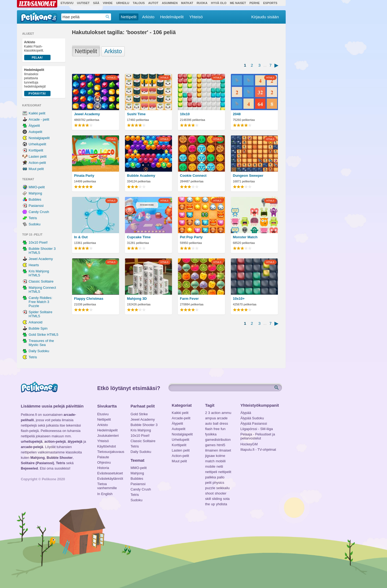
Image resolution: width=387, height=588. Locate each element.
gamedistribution (218, 440)
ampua (210, 418)
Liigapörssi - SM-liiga (257, 429)
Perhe (255, 3)
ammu (226, 413)
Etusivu (67, 3)
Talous (139, 3)
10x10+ (239, 299)
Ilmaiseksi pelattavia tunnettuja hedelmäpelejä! (37, 82)
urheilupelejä (32, 441)
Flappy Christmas (89, 299)
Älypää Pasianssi (254, 423)
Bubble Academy (141, 176)
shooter (221, 493)
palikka (210, 477)
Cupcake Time (139, 237)
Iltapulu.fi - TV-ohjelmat (258, 450)
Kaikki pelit (37, 113)
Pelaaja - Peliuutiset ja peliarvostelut (258, 435)
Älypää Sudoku (252, 418)
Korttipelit (36, 150)
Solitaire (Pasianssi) (38, 463)
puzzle (210, 488)
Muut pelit (36, 169)
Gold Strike (139, 414)
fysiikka (211, 434)
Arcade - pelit (39, 119)
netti (220, 466)
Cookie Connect (193, 176)
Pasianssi (36, 206)
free (217, 429)
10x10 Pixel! (38, 242)
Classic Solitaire (41, 281)
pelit (208, 483)
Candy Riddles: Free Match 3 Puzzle (41, 302)
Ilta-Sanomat (37, 4)
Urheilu (123, 3)
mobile (210, 466)
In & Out (81, 237)
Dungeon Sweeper (248, 176)
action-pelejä (55, 441)
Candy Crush (39, 212)
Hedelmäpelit (172, 17)
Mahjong (35, 193)
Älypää (246, 413)
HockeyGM (249, 444)
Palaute (103, 457)
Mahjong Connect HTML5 (42, 290)
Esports (270, 3)
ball (216, 423)
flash (209, 429)
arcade (222, 418)
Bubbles (35, 199)
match (210, 461)
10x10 (185, 114)
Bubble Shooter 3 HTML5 (42, 251)
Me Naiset (238, 3)
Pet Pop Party (191, 237)
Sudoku (35, 224)
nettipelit (225, 472)
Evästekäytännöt (110, 479)
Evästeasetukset (110, 473)
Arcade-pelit (181, 418)
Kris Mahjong (141, 430)
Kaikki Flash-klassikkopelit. (37, 50)
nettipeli (211, 472)
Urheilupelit (37, 144)
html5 (221, 445)
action (216, 413)
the (207, 504)
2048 (237, 114)
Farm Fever (189, 299)
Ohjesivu (104, 462)
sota (226, 499)
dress (224, 423)
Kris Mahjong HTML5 (39, 273)
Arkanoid (36, 322)
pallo (221, 477)
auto (208, 423)
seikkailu (223, 488)
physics (218, 483)
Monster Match (245, 237)
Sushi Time (136, 114)
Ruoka (202, 3)
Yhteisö (196, 17)
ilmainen (212, 450)
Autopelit (36, 132)
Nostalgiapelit (39, 138)
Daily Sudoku (39, 351)
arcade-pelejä (32, 447)
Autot (153, 3)
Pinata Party (84, 176)
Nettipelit (129, 17)
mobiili (221, 461)
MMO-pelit (37, 187)
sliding (217, 499)
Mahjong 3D (137, 299)
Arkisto (148, 17)
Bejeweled (30, 468)
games (210, 445)
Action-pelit (37, 163)
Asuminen (170, 3)
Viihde (108, 3)
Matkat (187, 3)
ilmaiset (225, 450)
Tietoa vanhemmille (107, 485)
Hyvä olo (219, 3)
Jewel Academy (41, 259)
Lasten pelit (38, 156)
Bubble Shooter (60, 458)
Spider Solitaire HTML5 (41, 314)
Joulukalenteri (108, 436)
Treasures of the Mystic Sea (41, 343)
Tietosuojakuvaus (110, 452)
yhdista (222, 504)
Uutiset (83, 3)
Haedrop (108, 17)
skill (208, 499)
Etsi (277, 388)
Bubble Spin (38, 328)
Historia (103, 468)
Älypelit (34, 126)
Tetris (33, 218)
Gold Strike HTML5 (44, 335)
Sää (96, 3)
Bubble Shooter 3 (144, 425)
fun (223, 429)
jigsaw (210, 456)
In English (105, 494)
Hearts (34, 265)
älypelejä (75, 441)
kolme (221, 456)
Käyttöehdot (107, 446)
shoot (209, 493)
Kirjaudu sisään (265, 17)
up (213, 504)
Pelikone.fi (39, 17)
